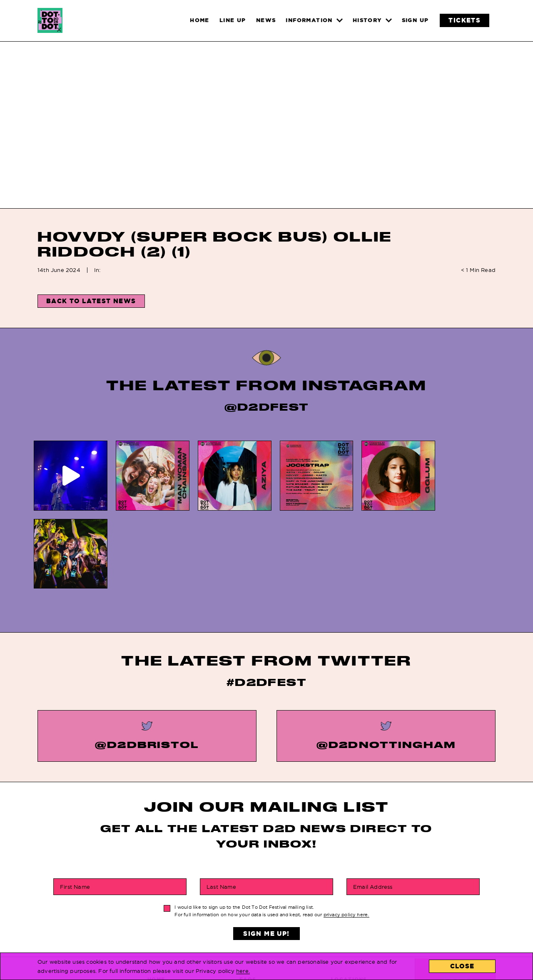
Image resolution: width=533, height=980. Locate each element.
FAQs (248, 901)
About (342, 925)
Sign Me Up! (266, 855)
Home (156, 901)
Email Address (373, 808)
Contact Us (351, 913)
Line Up (159, 937)
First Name (75, 808)
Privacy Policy (266, 925)
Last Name (221, 808)
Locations (349, 901)
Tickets (161, 925)
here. (243, 971)
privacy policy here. (346, 837)
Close (462, 966)
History (253, 913)
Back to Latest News (91, 301)
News (156, 913)
